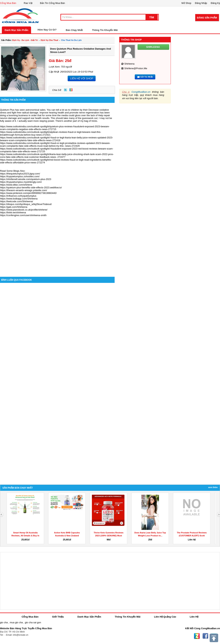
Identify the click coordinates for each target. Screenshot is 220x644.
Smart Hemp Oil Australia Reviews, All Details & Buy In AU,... (25, 536)
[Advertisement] (57, 245)
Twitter (65, 90)
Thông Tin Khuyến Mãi (105, 30)
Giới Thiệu (58, 617)
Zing (71, 90)
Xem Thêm (213, 487)
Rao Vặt (28, 3)
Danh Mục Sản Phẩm (16, 30)
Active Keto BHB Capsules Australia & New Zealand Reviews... (67, 536)
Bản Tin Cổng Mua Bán (52, 3)
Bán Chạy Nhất (74, 30)
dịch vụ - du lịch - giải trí (25, 40)
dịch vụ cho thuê (49, 40)
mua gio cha (16, 622)
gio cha (4, 622)
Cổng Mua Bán (8, 3)
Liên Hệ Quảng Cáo (165, 617)
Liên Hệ (194, 617)
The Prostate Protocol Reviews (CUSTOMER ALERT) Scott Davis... (192, 536)
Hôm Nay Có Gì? (47, 30)
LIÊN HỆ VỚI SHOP (82, 78)
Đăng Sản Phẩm (207, 18)
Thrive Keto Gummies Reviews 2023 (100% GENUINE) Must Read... (109, 536)
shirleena (129, 64)
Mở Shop (186, 3)
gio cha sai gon (33, 622)
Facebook (205, 636)
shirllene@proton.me (136, 68)
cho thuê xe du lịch (71, 40)
